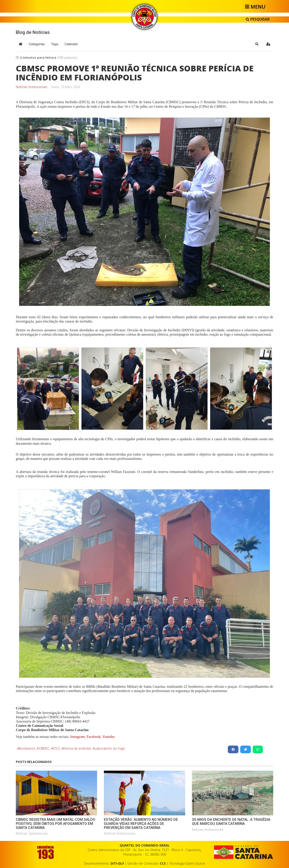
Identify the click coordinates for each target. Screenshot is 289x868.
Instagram (77, 737)
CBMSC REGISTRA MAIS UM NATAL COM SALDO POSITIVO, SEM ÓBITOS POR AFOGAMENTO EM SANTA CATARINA (56, 824)
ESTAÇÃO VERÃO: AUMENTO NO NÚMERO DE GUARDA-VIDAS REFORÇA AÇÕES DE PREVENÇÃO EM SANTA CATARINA (141, 824)
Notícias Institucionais (32, 87)
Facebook (93, 737)
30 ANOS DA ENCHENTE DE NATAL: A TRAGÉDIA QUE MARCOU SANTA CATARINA (231, 822)
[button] (257, 44)
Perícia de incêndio (77, 748)
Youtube (108, 737)
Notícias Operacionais (32, 833)
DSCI (56, 748)
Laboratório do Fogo (110, 748)
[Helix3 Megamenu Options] (256, 7)
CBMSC (44, 748)
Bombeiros (27, 748)
